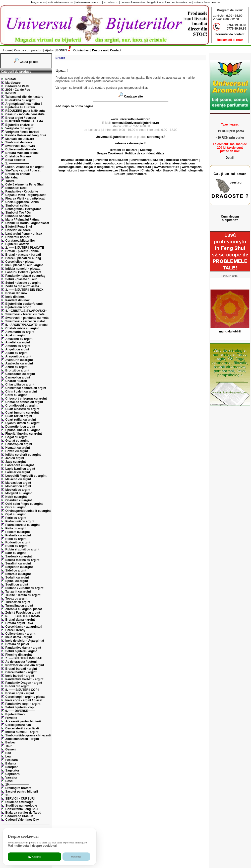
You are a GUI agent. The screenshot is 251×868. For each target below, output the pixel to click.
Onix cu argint (15, 507)
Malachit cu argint (18, 479)
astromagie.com (70, 167)
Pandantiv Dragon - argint (24, 683)
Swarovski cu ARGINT (21, 146)
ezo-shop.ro (111, 2)
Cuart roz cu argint (19, 416)
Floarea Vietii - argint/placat (25, 199)
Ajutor (49, 50)
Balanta (11, 763)
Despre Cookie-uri (110, 153)
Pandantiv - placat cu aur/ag (25, 276)
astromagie (155, 137)
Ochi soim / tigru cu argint (24, 504)
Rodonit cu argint (18, 542)
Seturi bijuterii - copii (20, 707)
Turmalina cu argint (19, 606)
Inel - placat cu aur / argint (24, 265)
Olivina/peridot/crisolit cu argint (28, 511)
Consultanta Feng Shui (22, 809)
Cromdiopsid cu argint (21, 406)
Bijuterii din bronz (18, 307)
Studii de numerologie (21, 806)
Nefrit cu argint (16, 497)
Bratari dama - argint (20, 620)
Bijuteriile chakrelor (19, 125)
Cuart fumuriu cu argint (22, 413)
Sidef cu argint (16, 570)
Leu (8, 756)
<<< (58, 106)
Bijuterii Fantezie (17, 244)
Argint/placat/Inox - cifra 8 (24, 104)
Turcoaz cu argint (18, 602)
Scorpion (12, 767)
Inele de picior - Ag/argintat (25, 641)
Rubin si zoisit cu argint (22, 549)
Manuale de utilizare (20, 139)
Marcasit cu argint (18, 483)
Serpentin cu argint (19, 567)
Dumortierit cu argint (20, 427)
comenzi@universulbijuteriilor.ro (136, 123)
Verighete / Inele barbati (22, 132)
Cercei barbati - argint (21, 672)
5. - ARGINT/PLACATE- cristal (26, 325)
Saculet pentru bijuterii (22, 792)
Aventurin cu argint (19, 360)
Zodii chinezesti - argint (22, 739)
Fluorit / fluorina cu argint (23, 434)
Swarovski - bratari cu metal (25, 314)
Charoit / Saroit (16, 381)
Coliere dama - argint (20, 634)
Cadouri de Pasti (17, 86)
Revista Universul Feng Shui (26, 135)
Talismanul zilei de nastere (24, 97)
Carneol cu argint (18, 377)
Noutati (10, 79)
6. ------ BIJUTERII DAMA (23, 616)
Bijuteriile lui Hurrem (20, 107)
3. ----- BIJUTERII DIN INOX (24, 290)
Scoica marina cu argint (22, 560)
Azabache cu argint (19, 363)
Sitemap (146, 150)
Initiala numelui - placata (23, 269)
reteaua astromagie (129, 143)
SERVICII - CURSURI (20, 799)
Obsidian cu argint (18, 500)
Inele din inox (15, 297)
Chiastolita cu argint (20, 384)
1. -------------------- (17, 163)
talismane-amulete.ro (88, 2)
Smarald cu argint (18, 574)
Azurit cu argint (16, 367)
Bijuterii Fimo (15, 714)
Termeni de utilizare (124, 150)
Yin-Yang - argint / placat (23, 170)
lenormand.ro (137, 174)
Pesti (9, 781)
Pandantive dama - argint (23, 648)
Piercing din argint (18, 655)
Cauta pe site (29, 62)
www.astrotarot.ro (166, 167)
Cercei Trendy (15, 630)
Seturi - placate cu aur (21, 279)
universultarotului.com (147, 160)
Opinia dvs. (81, 50)
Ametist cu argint (18, 342)
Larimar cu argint (18, 472)
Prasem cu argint (17, 532)
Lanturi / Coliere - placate (23, 272)
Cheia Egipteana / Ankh (22, 202)
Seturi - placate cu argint (23, 283)
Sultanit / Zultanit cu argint (24, 588)
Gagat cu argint (16, 437)
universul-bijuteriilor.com (83, 163)
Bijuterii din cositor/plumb (24, 304)
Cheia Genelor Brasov (157, 170)
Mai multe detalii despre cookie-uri (33, 846)
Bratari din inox (16, 293)
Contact (116, 50)
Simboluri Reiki (16, 188)
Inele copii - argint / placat (24, 700)
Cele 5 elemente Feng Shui (24, 184)
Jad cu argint (15, 458)
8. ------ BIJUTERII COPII (22, 690)
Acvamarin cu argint (20, 332)
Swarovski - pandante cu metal (27, 318)
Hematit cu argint (18, 448)
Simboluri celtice (17, 206)
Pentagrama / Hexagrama (23, 209)
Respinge (76, 857)
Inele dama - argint (19, 637)
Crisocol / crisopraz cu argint (26, 399)
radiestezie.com (182, 2)
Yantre (10, 181)
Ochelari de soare (18, 230)
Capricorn (12, 774)
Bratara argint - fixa (19, 623)
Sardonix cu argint (18, 556)
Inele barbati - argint (20, 676)
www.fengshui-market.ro (134, 167)
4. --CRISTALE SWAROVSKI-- (26, 311)
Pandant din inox (17, 300)
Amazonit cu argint (19, 339)
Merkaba (11, 177)
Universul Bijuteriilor (111, 137)
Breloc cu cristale (18, 174)
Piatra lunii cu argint (20, 521)
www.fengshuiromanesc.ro (99, 170)
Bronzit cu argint (17, 370)
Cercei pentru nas (18, 725)
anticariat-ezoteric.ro (60, 2)
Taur (8, 746)
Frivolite (11, 718)
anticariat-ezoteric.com (182, 160)
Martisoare (13, 83)
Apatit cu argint (16, 353)
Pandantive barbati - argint (24, 679)
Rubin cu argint (16, 546)
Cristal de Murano (18, 156)
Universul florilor (17, 237)
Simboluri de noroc (19, 142)
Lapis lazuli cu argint (20, 469)
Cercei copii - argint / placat (25, 697)
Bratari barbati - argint (21, 669)
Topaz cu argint (16, 599)
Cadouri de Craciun (19, 816)
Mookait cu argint (18, 490)
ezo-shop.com (113, 163)
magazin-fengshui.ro (99, 167)
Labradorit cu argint (19, 465)
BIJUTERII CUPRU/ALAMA (24, 121)
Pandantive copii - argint (23, 704)
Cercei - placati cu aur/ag (23, 258)
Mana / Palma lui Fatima (22, 220)
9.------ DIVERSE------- (20, 711)
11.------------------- (17, 795)
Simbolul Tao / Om (18, 213)
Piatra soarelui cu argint (22, 525)
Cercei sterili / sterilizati (22, 728)
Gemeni (11, 749)
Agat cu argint (15, 335)
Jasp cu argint (15, 462)
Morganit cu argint (18, 493)
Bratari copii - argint (20, 693)
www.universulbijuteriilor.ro (131, 119)
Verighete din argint (19, 128)
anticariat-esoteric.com (178, 163)
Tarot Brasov (130, 170)
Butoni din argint (17, 686)
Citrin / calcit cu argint (21, 392)
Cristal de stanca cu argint (24, 402)
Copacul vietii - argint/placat (25, 195)
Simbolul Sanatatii (18, 216)
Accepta (35, 857)
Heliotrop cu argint (19, 444)
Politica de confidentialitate (145, 153)
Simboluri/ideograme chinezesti (28, 735)
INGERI (10, 93)
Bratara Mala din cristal (22, 153)
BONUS (62, 50)
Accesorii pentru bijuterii (23, 721)
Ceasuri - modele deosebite (25, 114)
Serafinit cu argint (18, 563)
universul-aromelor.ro (207, 2)
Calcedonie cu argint (20, 374)
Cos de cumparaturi (28, 50)
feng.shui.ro (38, 2)
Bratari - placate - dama (22, 251)
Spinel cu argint (17, 581)
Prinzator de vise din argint (25, 665)
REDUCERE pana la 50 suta (25, 111)
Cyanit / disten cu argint (22, 423)
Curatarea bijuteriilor (20, 241)
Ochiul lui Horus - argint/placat (27, 223)
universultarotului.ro (133, 2)
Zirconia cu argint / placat (23, 609)
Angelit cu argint (17, 349)
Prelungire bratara (18, 788)
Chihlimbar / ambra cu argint (26, 388)
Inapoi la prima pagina (77, 106)
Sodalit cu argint (17, 577)
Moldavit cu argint (18, 486)
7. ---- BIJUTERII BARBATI (24, 658)
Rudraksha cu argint (20, 100)
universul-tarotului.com (111, 160)
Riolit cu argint (16, 539)
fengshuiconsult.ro (159, 2)
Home (6, 50)
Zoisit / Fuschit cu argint (23, 613)
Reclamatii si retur (230, 40)
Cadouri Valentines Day (22, 820)
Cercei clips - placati (20, 262)
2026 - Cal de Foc (18, 90)
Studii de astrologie (19, 802)
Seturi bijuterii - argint (21, 651)
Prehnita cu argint (18, 535)
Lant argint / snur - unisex (24, 234)
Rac (8, 753)
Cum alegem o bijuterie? (230, 218)
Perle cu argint (16, 518)
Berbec (10, 742)
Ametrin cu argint (18, 346)
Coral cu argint (16, 395)
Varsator (11, 778)
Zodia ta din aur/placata (22, 286)
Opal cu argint (15, 514)
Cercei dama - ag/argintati (24, 627)
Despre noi (100, 50)
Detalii (230, 158)
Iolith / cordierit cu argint (23, 455)
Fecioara (11, 760)
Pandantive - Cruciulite (22, 191)
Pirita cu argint (16, 528)
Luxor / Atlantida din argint (24, 167)
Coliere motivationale (20, 149)
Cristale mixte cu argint (22, 328)
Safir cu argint (15, 553)
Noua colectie (15, 160)
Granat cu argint (17, 441)
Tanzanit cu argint (18, 592)
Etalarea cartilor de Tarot (23, 813)
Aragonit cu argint (18, 356)
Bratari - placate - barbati (23, 255)
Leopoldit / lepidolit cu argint (26, 476)
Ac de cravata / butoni (21, 662)
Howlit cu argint (17, 451)
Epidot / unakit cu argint (22, 430)
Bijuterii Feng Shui (19, 227)
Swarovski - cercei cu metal (25, 321)
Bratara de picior (17, 644)
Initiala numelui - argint (22, 732)
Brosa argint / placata (21, 118)
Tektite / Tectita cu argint (23, 595)
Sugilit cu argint (17, 585)
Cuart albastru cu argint (22, 409)
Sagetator (12, 770)
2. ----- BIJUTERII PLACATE (25, 248)
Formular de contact (230, 34)
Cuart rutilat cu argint (21, 420)
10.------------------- (17, 785)
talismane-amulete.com (143, 163)
